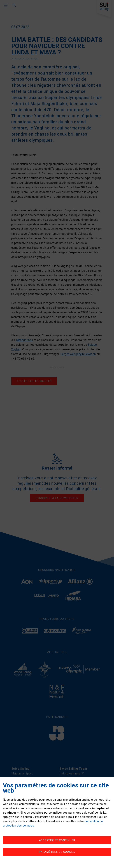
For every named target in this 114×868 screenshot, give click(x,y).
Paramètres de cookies (57, 852)
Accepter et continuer (57, 840)
